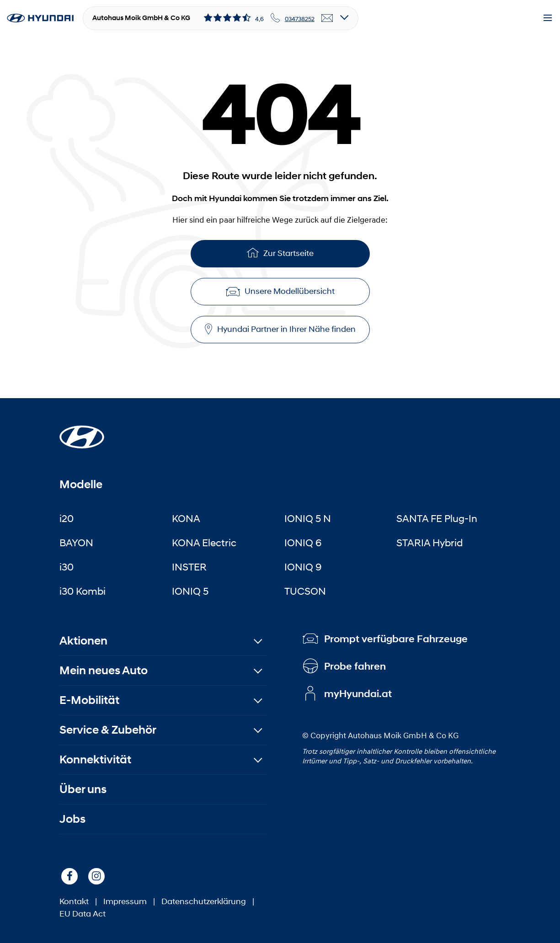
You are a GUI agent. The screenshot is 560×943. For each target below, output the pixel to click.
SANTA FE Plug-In (437, 518)
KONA (186, 518)
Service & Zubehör (108, 730)
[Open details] (344, 18)
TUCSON (305, 591)
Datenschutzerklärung (204, 901)
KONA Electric (204, 543)
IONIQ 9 (303, 567)
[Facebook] (69, 876)
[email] (327, 18)
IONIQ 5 (190, 591)
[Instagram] (96, 876)
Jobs (72, 819)
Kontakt (74, 901)
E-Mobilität (89, 700)
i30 (67, 567)
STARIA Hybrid (429, 543)
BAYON (76, 543)
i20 (67, 518)
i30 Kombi (83, 591)
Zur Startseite (280, 253)
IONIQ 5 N (308, 518)
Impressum (125, 901)
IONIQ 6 (303, 543)
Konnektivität (95, 759)
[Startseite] (82, 432)
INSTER (189, 567)
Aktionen (83, 641)
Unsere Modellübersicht (280, 291)
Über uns (83, 789)
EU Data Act (83, 914)
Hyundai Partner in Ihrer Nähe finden (280, 329)
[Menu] (548, 18)
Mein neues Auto (104, 670)
